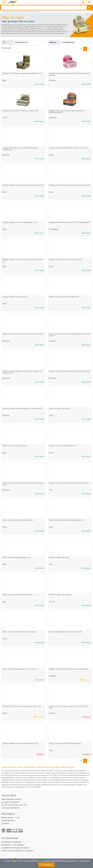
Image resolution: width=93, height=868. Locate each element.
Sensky (52, 602)
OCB (51, 453)
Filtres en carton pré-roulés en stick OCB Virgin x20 (69, 483)
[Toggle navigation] (4, 2)
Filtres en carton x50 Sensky (60, 595)
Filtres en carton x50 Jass (59, 557)
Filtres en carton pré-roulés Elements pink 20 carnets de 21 (23, 484)
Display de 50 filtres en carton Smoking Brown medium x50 (20, 149)
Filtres (25, 12)
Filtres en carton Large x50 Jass (15, 446)
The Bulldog (54, 229)
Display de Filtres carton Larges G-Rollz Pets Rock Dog (69, 707)
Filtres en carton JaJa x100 (60, 409)
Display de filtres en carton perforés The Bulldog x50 (69, 222)
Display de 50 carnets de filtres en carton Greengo (68, 669)
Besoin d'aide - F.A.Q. (11, 818)
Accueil (4, 12)
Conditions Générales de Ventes (15, 848)
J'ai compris (46, 865)
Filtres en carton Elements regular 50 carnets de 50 (22, 409)
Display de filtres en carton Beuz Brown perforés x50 (69, 185)
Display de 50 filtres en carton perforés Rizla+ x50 (22, 706)
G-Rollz (52, 713)
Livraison (5, 823)
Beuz (5, 80)
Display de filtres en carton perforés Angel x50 (20, 743)
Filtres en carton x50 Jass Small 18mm (18, 595)
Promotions (6, 845)
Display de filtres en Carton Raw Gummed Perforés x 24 (23, 260)
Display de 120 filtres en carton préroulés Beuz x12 (22, 73)
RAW (51, 155)
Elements (53, 80)
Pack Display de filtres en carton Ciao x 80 (65, 632)
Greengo (52, 676)
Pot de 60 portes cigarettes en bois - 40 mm (19, 669)
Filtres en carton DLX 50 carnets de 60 (64, 297)
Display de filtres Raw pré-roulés (15, 297)
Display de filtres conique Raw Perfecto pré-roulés (68, 148)
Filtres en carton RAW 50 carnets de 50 (18, 520)
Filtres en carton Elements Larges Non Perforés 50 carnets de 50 (22, 372)
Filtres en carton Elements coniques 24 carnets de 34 (23, 334)
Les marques (19, 845)
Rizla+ (5, 713)
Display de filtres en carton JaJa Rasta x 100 (20, 222)
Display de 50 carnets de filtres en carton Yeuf (20, 111)
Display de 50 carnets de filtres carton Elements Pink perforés (69, 74)
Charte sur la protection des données (17, 851)
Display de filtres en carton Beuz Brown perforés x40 (23, 185)
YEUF (5, 118)
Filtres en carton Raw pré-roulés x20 (17, 557)
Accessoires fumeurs (15, 12)
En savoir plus (83, 861)
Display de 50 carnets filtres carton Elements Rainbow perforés (66, 112)
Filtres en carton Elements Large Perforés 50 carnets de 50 (70, 335)
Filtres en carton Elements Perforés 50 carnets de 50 (69, 371)
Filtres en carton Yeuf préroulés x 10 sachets (20, 632)
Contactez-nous (8, 821)
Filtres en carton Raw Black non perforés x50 (66, 520)
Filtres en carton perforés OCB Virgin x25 (65, 743)
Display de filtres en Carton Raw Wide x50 (65, 260)
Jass (4, 453)
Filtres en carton (34, 12)
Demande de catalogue (11, 842)
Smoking (6, 155)
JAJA (5, 229)
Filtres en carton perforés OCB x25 (62, 446)
